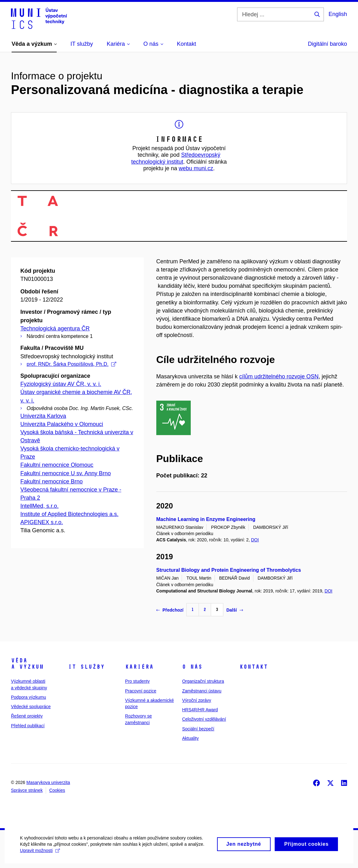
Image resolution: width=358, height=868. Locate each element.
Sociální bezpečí (198, 729)
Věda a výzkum (27, 664)
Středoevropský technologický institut (176, 158)
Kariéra (139, 667)
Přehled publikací (28, 726)
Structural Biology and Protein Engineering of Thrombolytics (229, 570)
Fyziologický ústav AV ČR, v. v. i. (61, 384)
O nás (192, 667)
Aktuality (190, 738)
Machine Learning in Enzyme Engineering (206, 519)
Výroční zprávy (197, 700)
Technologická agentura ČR (55, 329)
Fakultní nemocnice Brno (52, 481)
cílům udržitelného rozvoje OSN (279, 376)
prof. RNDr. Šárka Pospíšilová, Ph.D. (71, 364)
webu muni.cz (196, 168)
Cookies (57, 790)
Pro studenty (137, 681)
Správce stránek (27, 790)
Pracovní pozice (141, 691)
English (338, 14)
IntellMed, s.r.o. (39, 506)
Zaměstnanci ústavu (202, 691)
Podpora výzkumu (29, 697)
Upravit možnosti (42, 858)
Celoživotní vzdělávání (204, 719)
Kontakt (254, 667)
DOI (255, 540)
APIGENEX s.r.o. (42, 522)
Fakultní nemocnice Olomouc (57, 465)
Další (235, 610)
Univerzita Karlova (43, 416)
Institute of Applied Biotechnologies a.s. (69, 514)
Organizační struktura (203, 681)
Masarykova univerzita (48, 782)
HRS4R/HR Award (200, 710)
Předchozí (170, 610)
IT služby (86, 667)
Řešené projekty (27, 716)
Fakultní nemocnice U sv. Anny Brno (66, 473)
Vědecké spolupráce (31, 707)
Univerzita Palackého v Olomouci (62, 424)
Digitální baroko (327, 44)
